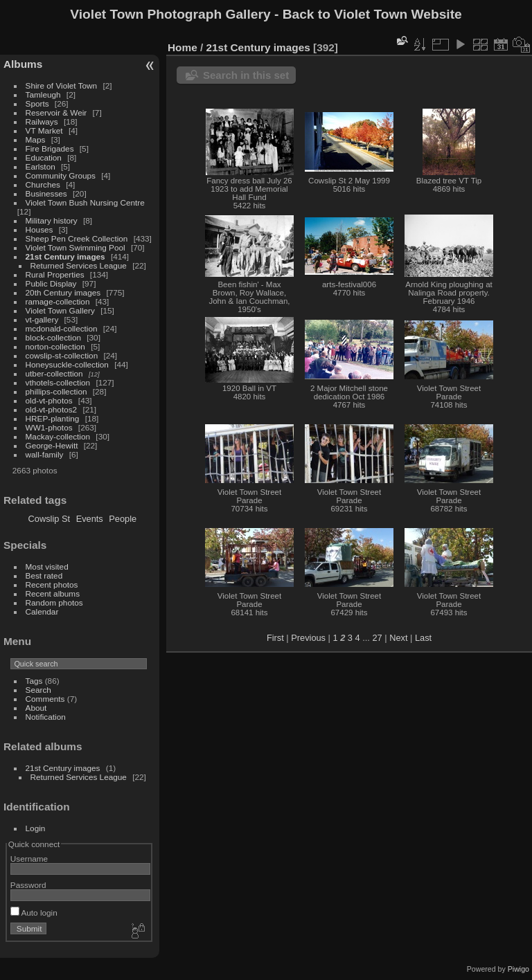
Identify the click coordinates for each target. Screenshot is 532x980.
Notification (46, 717)
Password (28, 885)
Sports (37, 103)
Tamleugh (43, 94)
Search (38, 690)
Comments (45, 699)
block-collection (53, 337)
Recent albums (53, 593)
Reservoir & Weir (56, 112)
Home (183, 47)
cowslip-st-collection (62, 355)
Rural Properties (55, 274)
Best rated (44, 575)
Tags (34, 681)
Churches (43, 184)
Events (90, 519)
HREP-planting (53, 418)
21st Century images (65, 256)
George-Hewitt (52, 445)
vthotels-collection (58, 382)
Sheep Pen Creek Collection (77, 238)
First (275, 638)
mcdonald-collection (62, 328)
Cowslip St (49, 519)
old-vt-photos (49, 400)
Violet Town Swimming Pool (76, 247)
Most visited (47, 566)
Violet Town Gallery (60, 310)
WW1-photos (49, 427)
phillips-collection (56, 391)
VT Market (44, 130)
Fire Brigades (50, 148)
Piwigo (518, 969)
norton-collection (55, 346)
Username (29, 859)
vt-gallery (42, 319)
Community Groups (61, 175)
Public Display (51, 283)
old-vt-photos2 (52, 409)
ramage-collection (58, 301)
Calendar (42, 611)
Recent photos (52, 584)
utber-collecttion (54, 373)
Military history (52, 220)
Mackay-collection (58, 436)
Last (423, 638)
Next (398, 638)
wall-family (45, 454)
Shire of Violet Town (62, 85)
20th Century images (63, 292)
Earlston (41, 166)
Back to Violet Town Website (372, 14)
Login (36, 828)
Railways (42, 121)
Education (44, 157)
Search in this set (246, 75)
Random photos (54, 602)
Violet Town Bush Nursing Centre (85, 202)
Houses (39, 229)
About (36, 708)
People (123, 519)
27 (377, 638)
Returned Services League (79, 265)
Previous (308, 638)
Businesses (46, 193)
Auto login (34, 913)
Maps (36, 139)
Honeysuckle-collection (67, 364)
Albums (23, 64)
